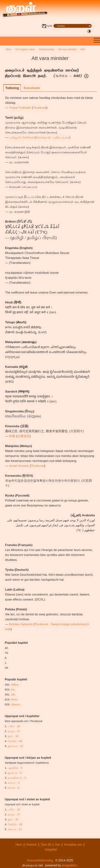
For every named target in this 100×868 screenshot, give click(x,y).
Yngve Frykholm (20, 108)
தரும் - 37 (14, 731)
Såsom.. (16, 704)
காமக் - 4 (14, 788)
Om (57, 845)
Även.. (15, 699)
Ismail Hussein (19, 466)
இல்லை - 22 (16, 746)
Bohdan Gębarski (21, 624)
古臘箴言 (23, 436)
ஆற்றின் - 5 (15, 768)
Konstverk (32, 88)
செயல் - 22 (15, 829)
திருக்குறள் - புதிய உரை (52, 137)
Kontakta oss (73, 845)
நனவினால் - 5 (17, 778)
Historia (32, 845)
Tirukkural (40, 108)
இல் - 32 (13, 736)
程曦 (12, 436)
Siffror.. (15, 685)
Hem (19, 845)
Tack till (46, 845)
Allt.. (14, 694)
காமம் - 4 (14, 783)
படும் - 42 (14, 726)
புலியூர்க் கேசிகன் (21, 137)
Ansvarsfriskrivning (40, 860)
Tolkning (12, 88)
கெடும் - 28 (15, 741)
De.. (14, 690)
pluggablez (69, 865)
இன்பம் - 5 (15, 773)
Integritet (51, 850)
